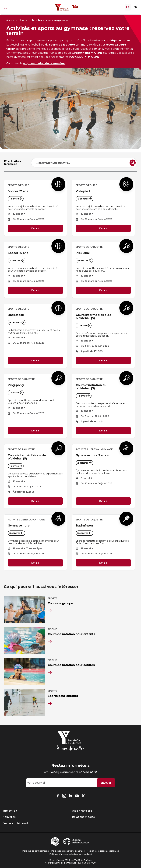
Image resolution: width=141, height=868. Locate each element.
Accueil (10, 20)
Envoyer (106, 783)
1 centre (16, 199)
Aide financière (82, 811)
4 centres (85, 199)
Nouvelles (9, 817)
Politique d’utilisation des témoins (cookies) (71, 854)
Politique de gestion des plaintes (103, 851)
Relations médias (83, 817)
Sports (23, 20)
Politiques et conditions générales (68, 851)
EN (135, 7)
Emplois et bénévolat (16, 823)
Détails (35, 228)
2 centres (17, 260)
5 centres (84, 260)
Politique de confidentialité (36, 851)
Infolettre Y (10, 811)
